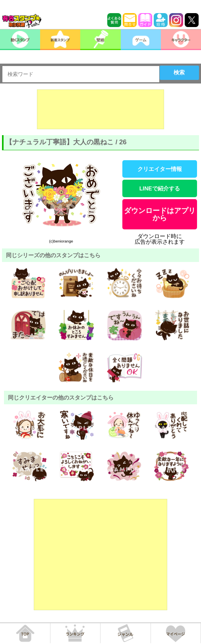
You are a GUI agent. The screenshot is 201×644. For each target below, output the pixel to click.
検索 (179, 72)
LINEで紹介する (160, 188)
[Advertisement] (100, 109)
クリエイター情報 (160, 169)
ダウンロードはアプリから (160, 214)
